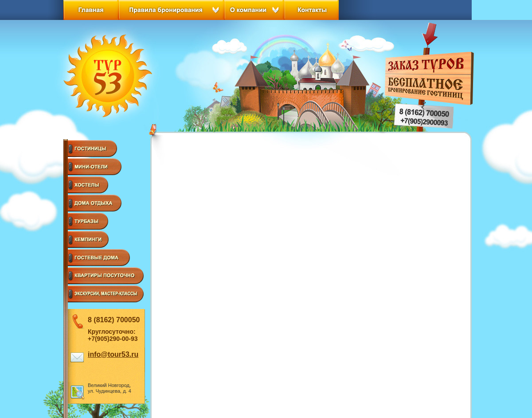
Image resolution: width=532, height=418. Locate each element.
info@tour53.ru (113, 354)
